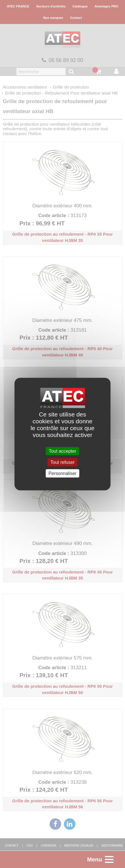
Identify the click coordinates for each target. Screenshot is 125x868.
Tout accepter (62, 451)
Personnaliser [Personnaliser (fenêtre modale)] (62, 473)
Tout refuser (62, 462)
